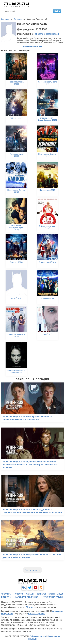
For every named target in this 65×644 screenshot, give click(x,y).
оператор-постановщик (47, 34)
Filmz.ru (29, 607)
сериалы (41, 594)
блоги (52, 594)
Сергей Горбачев (37, 614)
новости (18, 594)
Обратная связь (38, 636)
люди (60, 594)
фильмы (30, 594)
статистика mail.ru (53, 597)
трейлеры (6, 594)
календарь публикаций (27, 597)
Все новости (33, 570)
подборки (6, 597)
